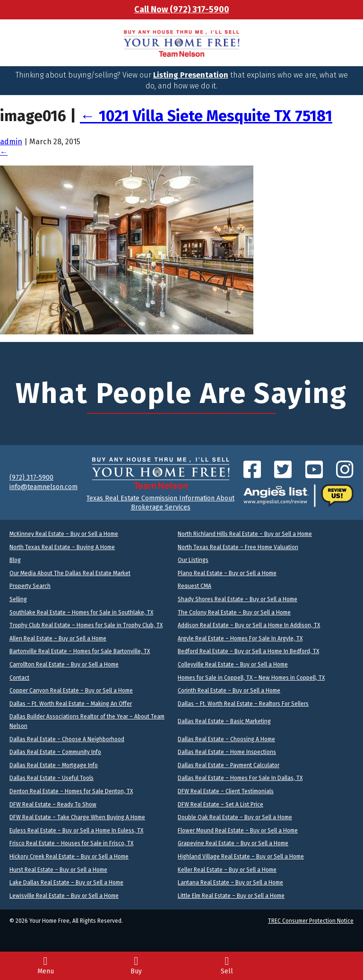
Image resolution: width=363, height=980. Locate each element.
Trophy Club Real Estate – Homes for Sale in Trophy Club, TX (86, 625)
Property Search (30, 586)
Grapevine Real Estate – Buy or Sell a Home (233, 843)
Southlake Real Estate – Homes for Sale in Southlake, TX (81, 612)
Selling (18, 599)
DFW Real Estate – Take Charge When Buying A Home (77, 817)
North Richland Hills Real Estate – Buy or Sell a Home (245, 534)
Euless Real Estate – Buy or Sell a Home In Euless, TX (76, 831)
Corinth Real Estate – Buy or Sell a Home (229, 691)
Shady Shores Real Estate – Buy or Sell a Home (238, 599)
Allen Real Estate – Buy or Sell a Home (58, 639)
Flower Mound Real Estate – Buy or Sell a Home (238, 831)
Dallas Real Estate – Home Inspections (227, 752)
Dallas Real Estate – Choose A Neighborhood (67, 739)
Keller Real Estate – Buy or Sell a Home (227, 870)
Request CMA (194, 586)
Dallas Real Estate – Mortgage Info (54, 765)
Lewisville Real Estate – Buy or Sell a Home (64, 896)
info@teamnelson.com (43, 487)
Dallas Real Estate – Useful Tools (52, 778)
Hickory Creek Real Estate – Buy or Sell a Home (69, 857)
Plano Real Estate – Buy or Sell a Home (227, 573)
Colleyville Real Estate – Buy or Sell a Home (233, 665)
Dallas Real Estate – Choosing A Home (226, 739)
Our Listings (193, 560)
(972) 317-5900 (31, 477)
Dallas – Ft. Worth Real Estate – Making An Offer (71, 704)
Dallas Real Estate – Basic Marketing (224, 721)
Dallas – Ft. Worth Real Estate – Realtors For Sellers (243, 704)
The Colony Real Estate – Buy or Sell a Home (234, 612)
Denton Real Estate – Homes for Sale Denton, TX (71, 791)
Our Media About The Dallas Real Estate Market (70, 573)
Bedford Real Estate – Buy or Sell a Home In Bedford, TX (248, 651)
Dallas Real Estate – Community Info (55, 752)
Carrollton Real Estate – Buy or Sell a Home (64, 665)
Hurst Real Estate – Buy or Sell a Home (58, 870)
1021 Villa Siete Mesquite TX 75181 (206, 116)
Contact (19, 678)
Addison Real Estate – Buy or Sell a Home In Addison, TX (249, 625)
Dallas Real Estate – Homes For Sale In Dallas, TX (240, 778)
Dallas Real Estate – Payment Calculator (229, 765)
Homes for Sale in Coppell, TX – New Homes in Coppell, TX (251, 678)
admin (11, 142)
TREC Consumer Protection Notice (311, 921)
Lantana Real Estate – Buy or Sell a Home (230, 883)
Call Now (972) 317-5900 (182, 9)
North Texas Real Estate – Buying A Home (62, 547)
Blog (15, 560)
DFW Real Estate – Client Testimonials (226, 791)
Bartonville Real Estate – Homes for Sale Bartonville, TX (80, 651)
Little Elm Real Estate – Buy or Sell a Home (231, 896)
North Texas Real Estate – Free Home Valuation (238, 547)
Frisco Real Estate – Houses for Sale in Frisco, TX (71, 843)
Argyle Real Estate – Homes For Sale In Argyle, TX (240, 639)
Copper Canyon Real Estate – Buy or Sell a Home (71, 691)
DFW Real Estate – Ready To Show (53, 805)
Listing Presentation (191, 75)
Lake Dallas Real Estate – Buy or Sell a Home (66, 883)
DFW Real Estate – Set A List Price (220, 805)
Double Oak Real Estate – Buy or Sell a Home (235, 817)
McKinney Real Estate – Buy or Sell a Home (64, 534)
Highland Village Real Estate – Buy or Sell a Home (241, 857)
